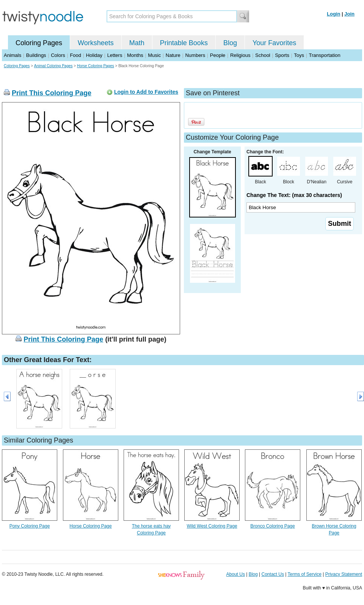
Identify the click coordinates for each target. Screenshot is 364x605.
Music (154, 55)
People (218, 55)
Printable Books (184, 43)
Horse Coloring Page (90, 526)
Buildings (36, 55)
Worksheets (96, 43)
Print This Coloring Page (52, 93)
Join (349, 14)
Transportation (324, 55)
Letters (115, 55)
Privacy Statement (344, 574)
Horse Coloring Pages (96, 66)
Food (75, 55)
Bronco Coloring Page (272, 526)
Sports (282, 55)
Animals (13, 55)
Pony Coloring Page (30, 526)
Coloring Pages (39, 43)
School (263, 55)
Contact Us (273, 574)
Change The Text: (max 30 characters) (294, 195)
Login (333, 14)
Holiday (94, 55)
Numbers (195, 55)
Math (137, 43)
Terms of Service (304, 574)
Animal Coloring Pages (53, 66)
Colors (58, 55)
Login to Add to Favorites (146, 92)
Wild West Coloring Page (212, 526)
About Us (236, 574)
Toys (299, 55)
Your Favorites (274, 43)
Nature (173, 55)
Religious (240, 55)
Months (135, 55)
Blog (230, 43)
